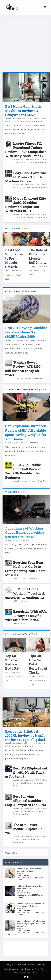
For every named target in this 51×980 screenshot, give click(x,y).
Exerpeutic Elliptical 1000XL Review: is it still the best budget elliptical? (26, 736)
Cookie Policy (32, 973)
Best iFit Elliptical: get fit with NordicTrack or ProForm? (26, 772)
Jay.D (9, 118)
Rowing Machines (19, 340)
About (16, 973)
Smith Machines (16, 121)
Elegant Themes (22, 965)
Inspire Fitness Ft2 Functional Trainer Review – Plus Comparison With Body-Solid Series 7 (26, 150)
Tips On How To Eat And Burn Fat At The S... (38, 664)
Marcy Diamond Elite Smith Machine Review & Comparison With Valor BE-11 (25, 205)
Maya (17, 579)
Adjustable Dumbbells (20, 443)
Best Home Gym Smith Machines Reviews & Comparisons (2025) (23, 110)
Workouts (16, 540)
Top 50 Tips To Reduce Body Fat (12, 662)
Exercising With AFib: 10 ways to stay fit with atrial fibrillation (26, 616)
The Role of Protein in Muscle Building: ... (38, 256)
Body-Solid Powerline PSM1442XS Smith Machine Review (26, 177)
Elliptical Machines (17, 746)
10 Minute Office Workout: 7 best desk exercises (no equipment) (25, 593)
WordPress (41, 965)
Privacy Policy (40, 969)
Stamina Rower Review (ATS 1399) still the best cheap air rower (23, 369)
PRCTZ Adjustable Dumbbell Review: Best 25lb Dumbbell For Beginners (23, 471)
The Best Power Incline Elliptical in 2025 (24, 829)
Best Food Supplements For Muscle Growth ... (14, 258)
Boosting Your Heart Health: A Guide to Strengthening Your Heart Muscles (25, 569)
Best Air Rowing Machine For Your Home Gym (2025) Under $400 (26, 332)
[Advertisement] (25, 47)
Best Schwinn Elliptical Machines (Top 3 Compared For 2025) (25, 801)
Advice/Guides (28, 121)
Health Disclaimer (27, 969)
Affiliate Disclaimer (11, 969)
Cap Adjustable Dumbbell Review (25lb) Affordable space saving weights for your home (26, 432)
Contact (23, 973)
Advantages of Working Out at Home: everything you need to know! (25, 532)
